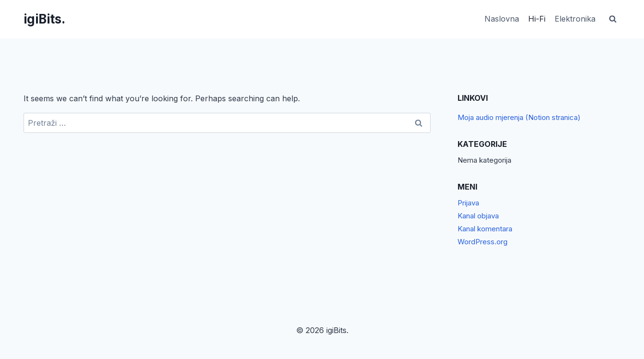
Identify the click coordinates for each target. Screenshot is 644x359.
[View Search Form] (613, 19)
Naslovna (502, 19)
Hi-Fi (537, 19)
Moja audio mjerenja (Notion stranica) (519, 117)
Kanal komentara (485, 229)
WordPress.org (483, 242)
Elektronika (575, 19)
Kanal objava (478, 216)
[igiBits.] (44, 19)
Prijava (468, 203)
